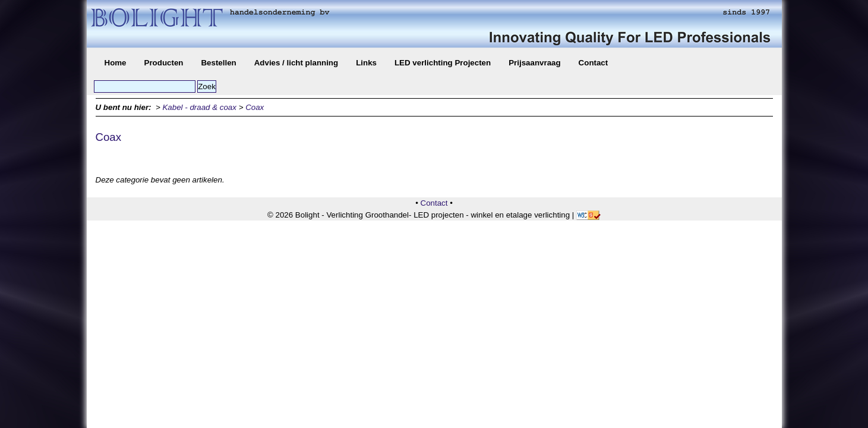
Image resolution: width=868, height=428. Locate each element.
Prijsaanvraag (534, 63)
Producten (164, 63)
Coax (255, 107)
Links (366, 63)
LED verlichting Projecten (443, 63)
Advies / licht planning (296, 63)
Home (116, 63)
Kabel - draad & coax (199, 107)
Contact (594, 63)
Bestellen (218, 63)
